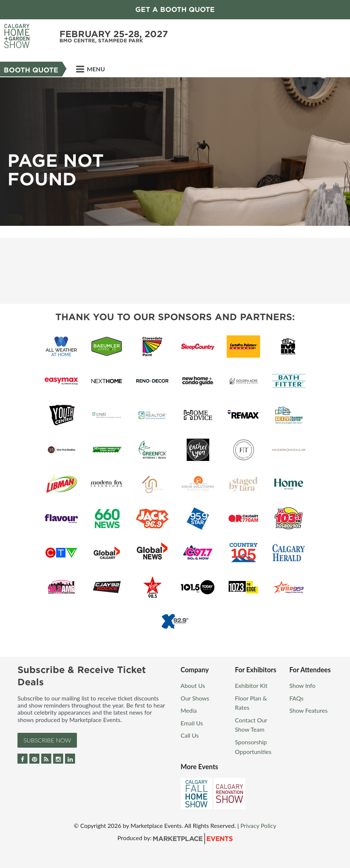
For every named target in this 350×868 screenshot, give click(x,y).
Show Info (302, 685)
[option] (175, 152)
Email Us (192, 723)
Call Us (190, 735)
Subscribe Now (47, 740)
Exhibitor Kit (251, 685)
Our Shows (195, 698)
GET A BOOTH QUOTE (175, 9)
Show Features (309, 710)
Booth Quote (31, 70)
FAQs (296, 698)
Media (189, 710)
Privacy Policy (258, 825)
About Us (193, 685)
